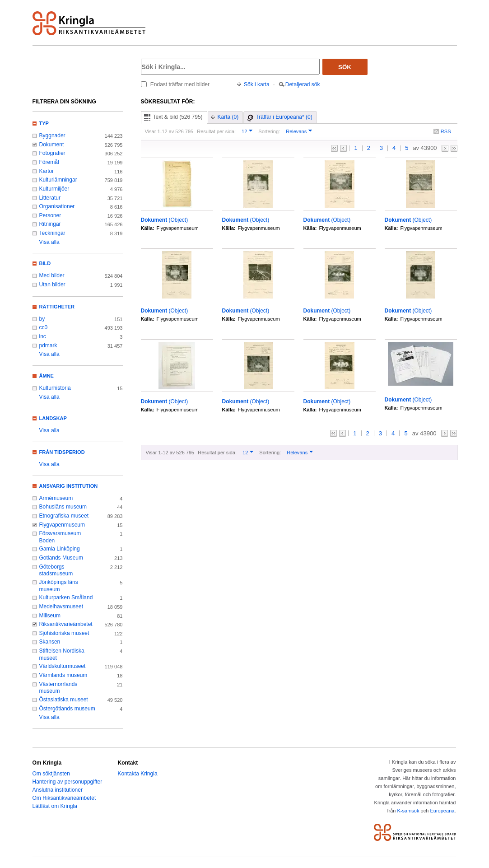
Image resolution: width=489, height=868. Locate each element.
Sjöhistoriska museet (64, 633)
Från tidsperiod (62, 452)
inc (43, 336)
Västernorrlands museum (58, 688)
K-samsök (408, 811)
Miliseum (50, 616)
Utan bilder (52, 285)
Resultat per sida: (216, 131)
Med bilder (52, 275)
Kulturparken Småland (66, 597)
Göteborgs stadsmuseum (56, 570)
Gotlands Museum (61, 558)
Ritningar (50, 224)
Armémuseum (56, 498)
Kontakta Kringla (138, 774)
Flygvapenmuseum (62, 525)
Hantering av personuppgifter (68, 782)
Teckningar (52, 233)
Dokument (52, 145)
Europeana (442, 811)
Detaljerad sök (303, 84)
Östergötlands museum (67, 709)
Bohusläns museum (63, 507)
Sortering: (269, 131)
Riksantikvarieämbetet (66, 624)
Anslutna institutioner (58, 790)
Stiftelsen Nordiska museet (62, 654)
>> (454, 148)
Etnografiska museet (64, 516)
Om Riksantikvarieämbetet (64, 798)
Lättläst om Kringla (55, 806)
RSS (446, 131)
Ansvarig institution (69, 486)
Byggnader (52, 135)
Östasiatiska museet (64, 700)
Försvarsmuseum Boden (60, 537)
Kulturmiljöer (54, 189)
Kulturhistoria (55, 388)
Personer (50, 215)
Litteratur (50, 198)
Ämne (47, 376)
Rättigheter (57, 307)
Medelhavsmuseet (61, 607)
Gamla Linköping (60, 549)
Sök (345, 67)
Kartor (47, 171)
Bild (45, 263)
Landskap (53, 418)
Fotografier (52, 153)
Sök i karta (257, 84)
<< (334, 148)
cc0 (44, 327)
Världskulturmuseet (63, 666)
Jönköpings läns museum (59, 586)
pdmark (48, 345)
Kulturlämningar (58, 180)
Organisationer (57, 206)
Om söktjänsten (51, 774)
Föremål (49, 162)
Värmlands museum (63, 675)
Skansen (50, 642)
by (42, 319)
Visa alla (49, 242)
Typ (44, 123)
